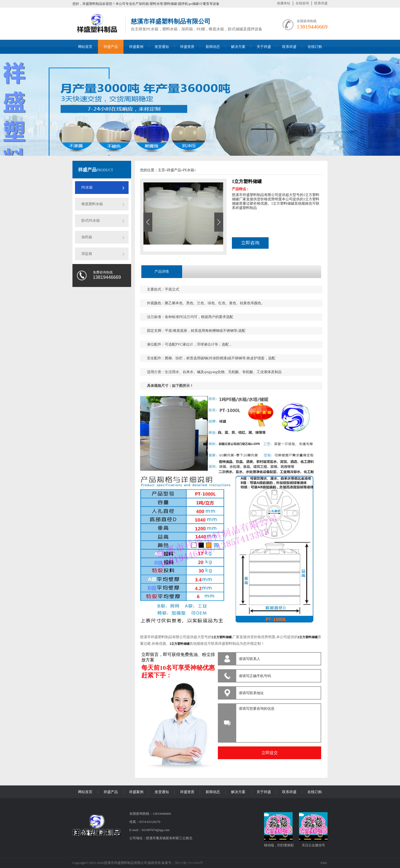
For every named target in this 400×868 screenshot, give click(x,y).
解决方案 (238, 47)
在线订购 (315, 47)
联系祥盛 (321, 3)
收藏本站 (284, 3)
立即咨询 (250, 243)
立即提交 (270, 753)
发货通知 (162, 47)
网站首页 (85, 47)
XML (324, 863)
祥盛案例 (136, 47)
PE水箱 (87, 187)
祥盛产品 (111, 47)
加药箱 (87, 237)
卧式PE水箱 (91, 221)
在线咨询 (302, 3)
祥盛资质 (187, 47)
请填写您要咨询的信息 (278, 722)
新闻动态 (213, 47)
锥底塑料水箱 (92, 204)
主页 (161, 170)
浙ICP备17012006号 (189, 863)
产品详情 (162, 272)
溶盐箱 (87, 254)
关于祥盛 (264, 47)
